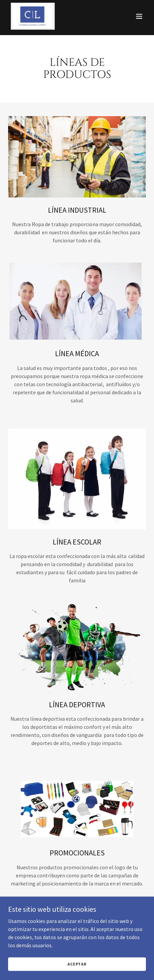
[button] (139, 16)
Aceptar (77, 964)
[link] (33, 16)
